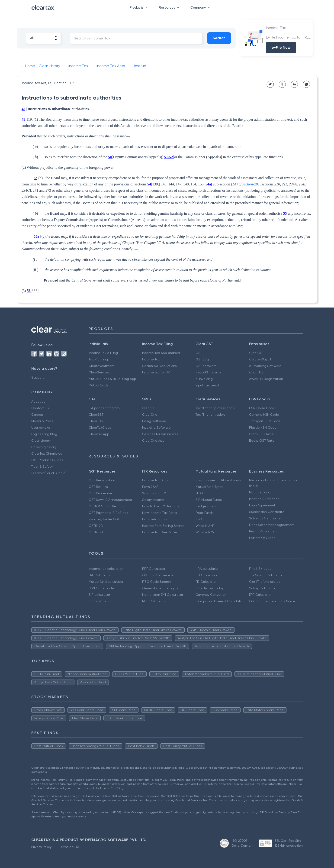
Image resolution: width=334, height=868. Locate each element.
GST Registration (102, 480)
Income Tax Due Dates (160, 532)
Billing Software (154, 421)
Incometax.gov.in (155, 519)
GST (199, 353)
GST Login (203, 359)
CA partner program (104, 408)
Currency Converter (211, 595)
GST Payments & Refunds (108, 513)
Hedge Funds (206, 506)
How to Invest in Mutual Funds (219, 480)
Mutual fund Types (209, 487)
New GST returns (208, 372)
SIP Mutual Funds (209, 500)
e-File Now (281, 47)
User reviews (41, 428)
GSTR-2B (96, 526)
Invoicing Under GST (104, 519)
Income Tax (151, 359)
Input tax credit (207, 385)
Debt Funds (204, 513)
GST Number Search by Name (272, 601)
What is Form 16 (154, 493)
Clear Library (41, 440)
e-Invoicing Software (265, 366)
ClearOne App (153, 440)
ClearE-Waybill (260, 359)
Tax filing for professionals (215, 408)
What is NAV (205, 532)
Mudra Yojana (260, 492)
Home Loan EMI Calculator (163, 595)
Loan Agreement (262, 505)
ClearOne (150, 415)
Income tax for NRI (156, 372)
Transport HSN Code (265, 421)
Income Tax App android (161, 353)
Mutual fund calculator (106, 582)
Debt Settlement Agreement (272, 525)
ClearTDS (256, 372)
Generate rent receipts (160, 588)
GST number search (157, 575)
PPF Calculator (154, 569)
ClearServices (99, 372)
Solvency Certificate (265, 518)
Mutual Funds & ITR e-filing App (112, 379)
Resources (170, 7)
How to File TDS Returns (161, 506)
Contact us (40, 408)
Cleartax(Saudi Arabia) (49, 473)
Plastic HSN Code (263, 428)
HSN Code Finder (262, 408)
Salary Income (153, 500)
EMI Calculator (100, 575)
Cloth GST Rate (261, 434)
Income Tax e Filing (103, 353)
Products (140, 7)
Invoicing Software (156, 428)
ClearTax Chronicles (47, 453)
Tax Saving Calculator (266, 575)
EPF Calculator (260, 595)
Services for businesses (160, 434)
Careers (37, 415)
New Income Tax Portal (160, 513)
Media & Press (42, 421)
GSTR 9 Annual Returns (106, 506)
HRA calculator (207, 569)
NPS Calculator (154, 601)
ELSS (199, 493)
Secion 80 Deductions (159, 366)
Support (38, 377)
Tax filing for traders (210, 415)
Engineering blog (44, 434)
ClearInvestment (102, 366)
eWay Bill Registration (266, 379)
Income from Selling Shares (163, 526)
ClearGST (257, 353)
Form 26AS (150, 487)
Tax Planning (98, 359)
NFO (199, 519)
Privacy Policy (41, 847)
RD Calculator (206, 575)
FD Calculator (206, 582)
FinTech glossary (44, 447)
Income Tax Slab (155, 480)
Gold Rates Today (210, 588)
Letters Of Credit (262, 538)
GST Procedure (100, 493)
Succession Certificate (267, 512)
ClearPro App (99, 434)
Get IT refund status (265, 582)
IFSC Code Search (156, 582)
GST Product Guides (47, 460)
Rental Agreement (263, 531)
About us (38, 402)
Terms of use (69, 847)
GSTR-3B (96, 532)
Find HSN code (260, 569)
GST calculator (100, 601)
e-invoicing (204, 379)
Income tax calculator (106, 569)
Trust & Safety (42, 466)
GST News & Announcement (110, 500)
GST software (206, 366)
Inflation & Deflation (264, 499)
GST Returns (98, 487)
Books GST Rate (262, 440)
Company (201, 7)
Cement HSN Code (264, 415)
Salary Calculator (262, 588)
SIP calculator (99, 595)
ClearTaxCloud (100, 428)
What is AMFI (205, 526)
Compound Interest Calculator (219, 601)
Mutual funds (98, 385)
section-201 (251, 184)
